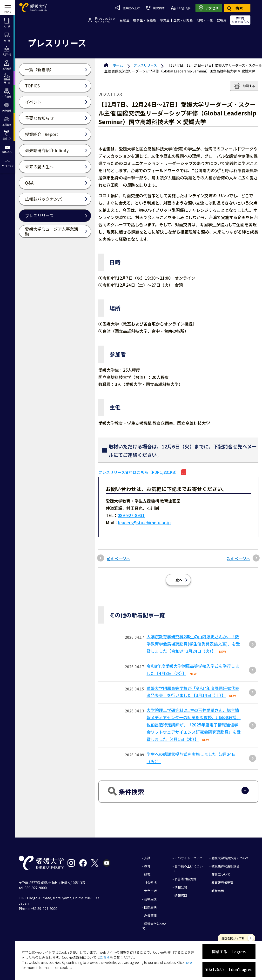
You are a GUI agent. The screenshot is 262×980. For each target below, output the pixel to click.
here (188, 962)
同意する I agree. (229, 952)
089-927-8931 (131, 515)
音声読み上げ (128, 8)
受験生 (124, 20)
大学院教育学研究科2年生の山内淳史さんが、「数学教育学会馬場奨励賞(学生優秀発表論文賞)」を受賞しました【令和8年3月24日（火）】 (193, 644)
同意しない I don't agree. (229, 969)
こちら (105, 957)
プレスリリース (146, 65)
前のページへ (118, 559)
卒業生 (165, 20)
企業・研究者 (183, 20)
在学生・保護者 (145, 20)
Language (181, 8)
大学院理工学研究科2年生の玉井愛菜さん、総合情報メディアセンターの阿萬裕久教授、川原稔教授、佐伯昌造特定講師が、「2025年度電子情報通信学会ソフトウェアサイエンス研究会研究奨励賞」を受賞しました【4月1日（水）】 (194, 725)
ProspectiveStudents (105, 20)
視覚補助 (155, 8)
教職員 (222, 20)
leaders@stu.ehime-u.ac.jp (144, 522)
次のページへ (238, 559)
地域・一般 (205, 20)
